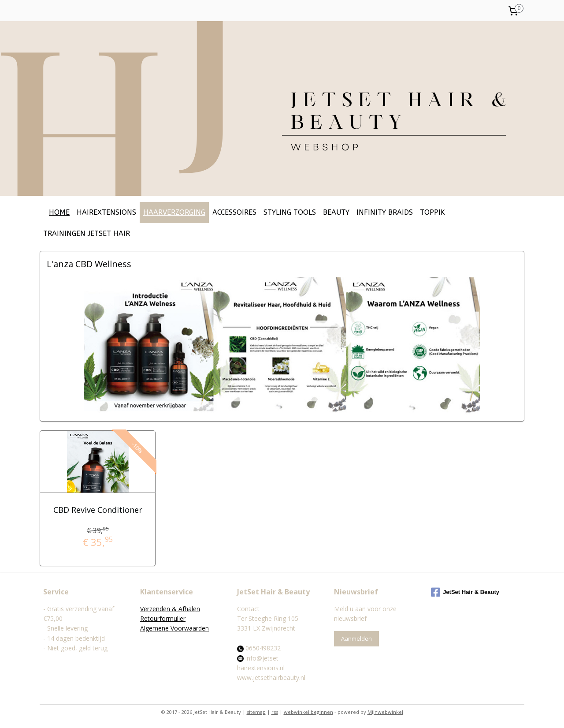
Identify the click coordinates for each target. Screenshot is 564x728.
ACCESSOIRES (234, 212)
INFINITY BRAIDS (385, 212)
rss (275, 712)
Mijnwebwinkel (385, 712)
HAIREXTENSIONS (106, 212)
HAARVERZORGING (174, 212)
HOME (59, 212)
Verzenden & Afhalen (170, 609)
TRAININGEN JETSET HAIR (87, 233)
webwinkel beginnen (308, 712)
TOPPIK (432, 212)
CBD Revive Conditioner (97, 510)
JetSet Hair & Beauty (465, 592)
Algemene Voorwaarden (174, 628)
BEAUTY (336, 212)
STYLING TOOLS (290, 212)
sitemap (256, 712)
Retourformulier (163, 618)
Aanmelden (356, 638)
